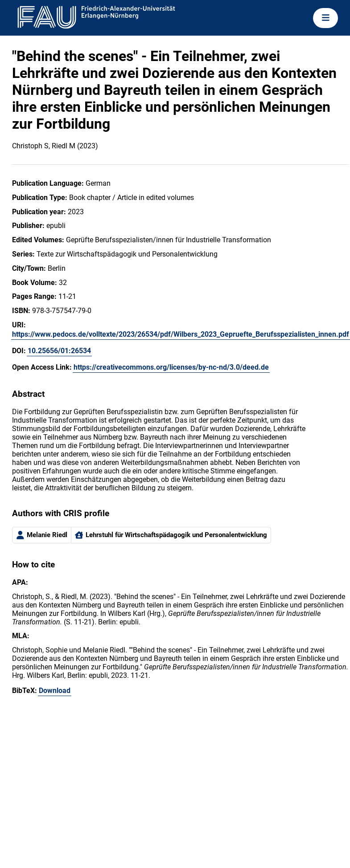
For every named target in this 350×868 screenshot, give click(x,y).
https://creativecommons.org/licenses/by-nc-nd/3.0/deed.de (171, 367)
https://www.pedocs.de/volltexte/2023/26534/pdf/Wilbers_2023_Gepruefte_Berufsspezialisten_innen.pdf (181, 334)
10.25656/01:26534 (59, 351)
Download (55, 691)
